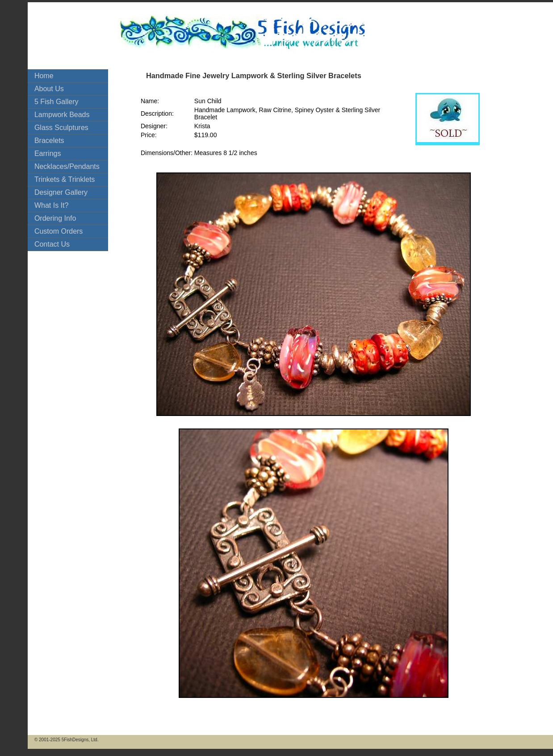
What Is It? (51, 205)
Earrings (48, 153)
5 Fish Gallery (57, 102)
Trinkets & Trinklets (65, 179)
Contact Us (52, 244)
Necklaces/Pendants (67, 166)
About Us (49, 89)
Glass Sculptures (61, 128)
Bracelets (49, 141)
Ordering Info (55, 218)
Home (44, 76)
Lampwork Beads (62, 115)
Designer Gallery (61, 192)
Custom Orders (59, 231)
